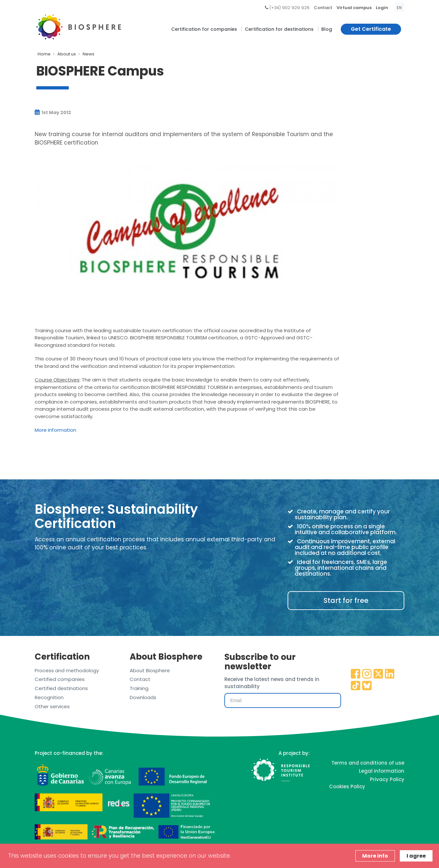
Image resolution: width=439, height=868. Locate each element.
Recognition (49, 697)
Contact (323, 8)
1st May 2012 (53, 112)
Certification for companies (204, 29)
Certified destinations (61, 688)
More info (375, 856)
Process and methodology (67, 670)
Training (139, 688)
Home (44, 54)
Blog (327, 29)
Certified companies (60, 679)
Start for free (346, 600)
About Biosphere (150, 670)
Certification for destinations (279, 29)
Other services (52, 706)
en (399, 8)
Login (382, 8)
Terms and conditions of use (368, 763)
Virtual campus (354, 8)
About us (67, 54)
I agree (416, 856)
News (89, 54)
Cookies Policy (347, 786)
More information (55, 430)
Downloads (143, 697)
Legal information (382, 771)
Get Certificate (371, 29)
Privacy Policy (387, 779)
